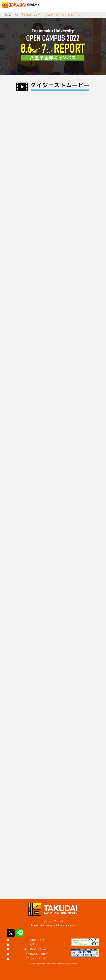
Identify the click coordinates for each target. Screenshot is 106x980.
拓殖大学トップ (36, 940)
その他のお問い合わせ (36, 954)
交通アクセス (36, 944)
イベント (17, 15)
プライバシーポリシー (36, 958)
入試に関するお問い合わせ (36, 949)
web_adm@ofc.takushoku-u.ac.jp (58, 925)
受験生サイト (35, 5)
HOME (7, 15)
